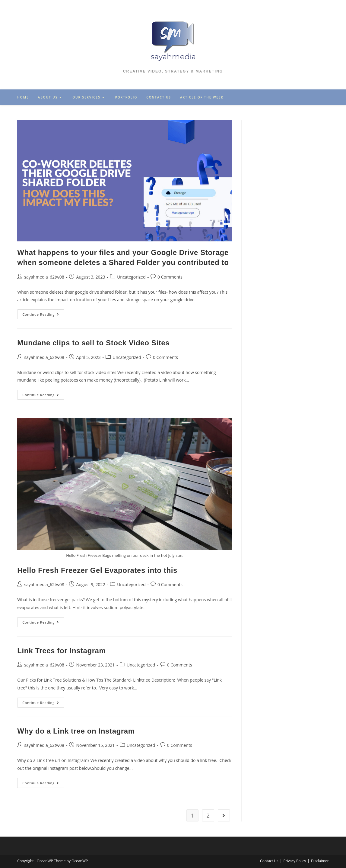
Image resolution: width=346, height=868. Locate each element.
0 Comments (170, 277)
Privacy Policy (295, 861)
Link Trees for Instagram (61, 651)
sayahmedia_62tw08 (44, 277)
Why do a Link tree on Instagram (76, 731)
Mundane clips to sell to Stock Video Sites (93, 343)
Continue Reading (43, 315)
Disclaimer (320, 861)
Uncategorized (131, 277)
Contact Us (269, 861)
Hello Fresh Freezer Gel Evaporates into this (97, 570)
